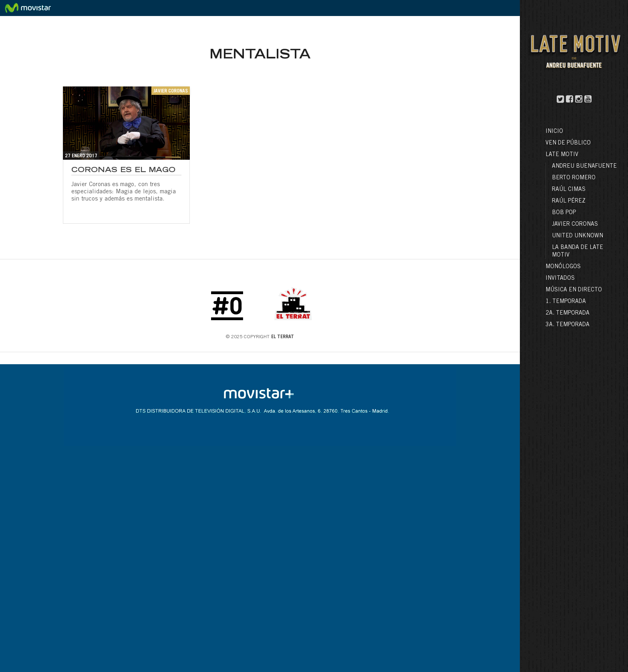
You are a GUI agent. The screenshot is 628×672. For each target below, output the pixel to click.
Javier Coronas (575, 225)
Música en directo (574, 290)
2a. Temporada (568, 313)
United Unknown (578, 236)
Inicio (554, 132)
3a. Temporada (568, 325)
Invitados (560, 279)
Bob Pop (564, 213)
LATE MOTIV (562, 155)
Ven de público (568, 143)
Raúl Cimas (569, 190)
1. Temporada (566, 302)
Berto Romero (574, 178)
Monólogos (563, 267)
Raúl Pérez (569, 201)
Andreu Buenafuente (584, 166)
